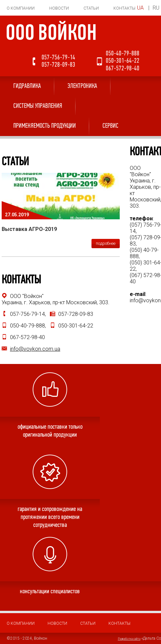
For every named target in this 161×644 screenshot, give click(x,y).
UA (140, 8)
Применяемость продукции (45, 126)
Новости (59, 8)
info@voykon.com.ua (35, 349)
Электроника (82, 86)
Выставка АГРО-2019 (29, 229)
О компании (21, 8)
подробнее (106, 243)
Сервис (110, 126)
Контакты (124, 8)
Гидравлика (27, 86)
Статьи (91, 8)
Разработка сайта (129, 639)
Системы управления (38, 106)
